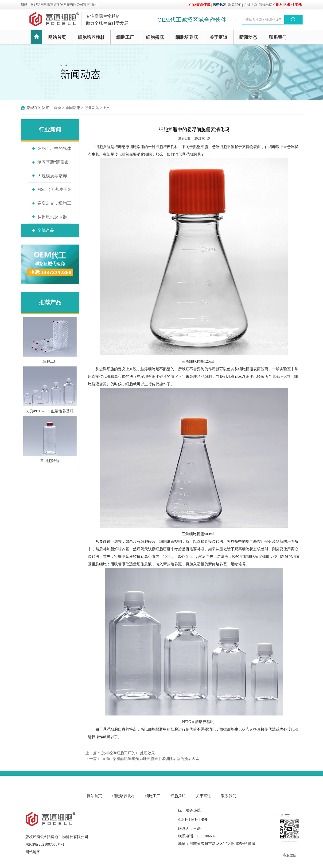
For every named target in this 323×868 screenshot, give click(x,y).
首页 (58, 108)
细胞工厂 (125, 37)
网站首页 (57, 37)
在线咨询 (250, 5)
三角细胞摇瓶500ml (198, 534)
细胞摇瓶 (155, 37)
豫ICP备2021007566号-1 (45, 844)
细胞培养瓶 (187, 37)
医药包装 (219, 5)
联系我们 (235, 5)
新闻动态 (248, 37)
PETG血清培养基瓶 (198, 722)
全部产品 (46, 230)
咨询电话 (281, 5)
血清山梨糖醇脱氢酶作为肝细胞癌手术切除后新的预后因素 (150, 759)
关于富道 (218, 37)
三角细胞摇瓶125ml (198, 361)
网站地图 (33, 852)
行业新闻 (92, 108)
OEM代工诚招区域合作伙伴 (192, 20)
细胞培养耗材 (91, 37)
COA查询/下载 (200, 5)
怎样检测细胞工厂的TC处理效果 (128, 753)
